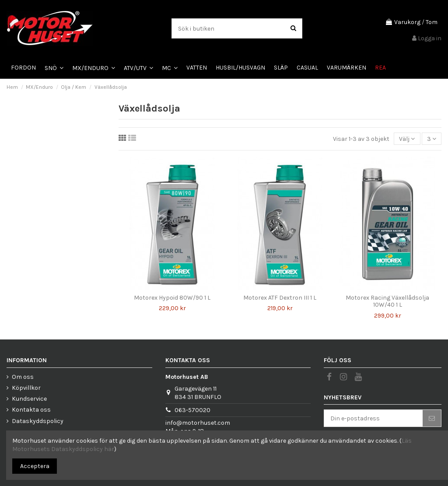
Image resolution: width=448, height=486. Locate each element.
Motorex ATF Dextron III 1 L (280, 298)
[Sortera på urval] (407, 139)
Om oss (23, 377)
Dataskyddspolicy (38, 421)
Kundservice (29, 399)
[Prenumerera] (432, 418)
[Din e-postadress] (373, 418)
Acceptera (35, 466)
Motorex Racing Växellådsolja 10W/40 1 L (387, 301)
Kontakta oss (31, 410)
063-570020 (192, 410)
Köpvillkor (26, 388)
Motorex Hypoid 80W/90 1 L (172, 298)
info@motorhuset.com (198, 423)
